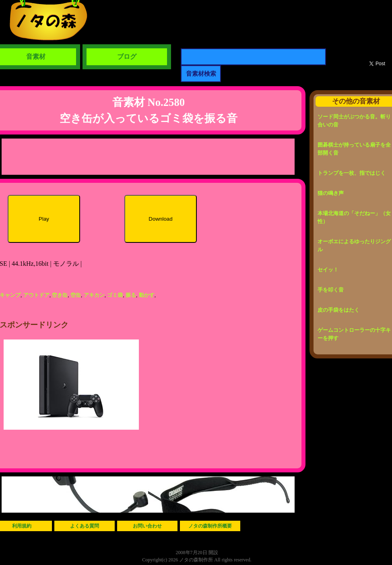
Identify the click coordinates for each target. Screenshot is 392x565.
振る (131, 295)
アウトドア (36, 295)
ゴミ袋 (115, 295)
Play (44, 219)
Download (160, 219)
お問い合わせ (147, 526)
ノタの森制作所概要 (210, 526)
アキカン (94, 295)
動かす (147, 295)
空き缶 (60, 295)
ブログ (127, 57)
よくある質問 (85, 526)
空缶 (76, 295)
